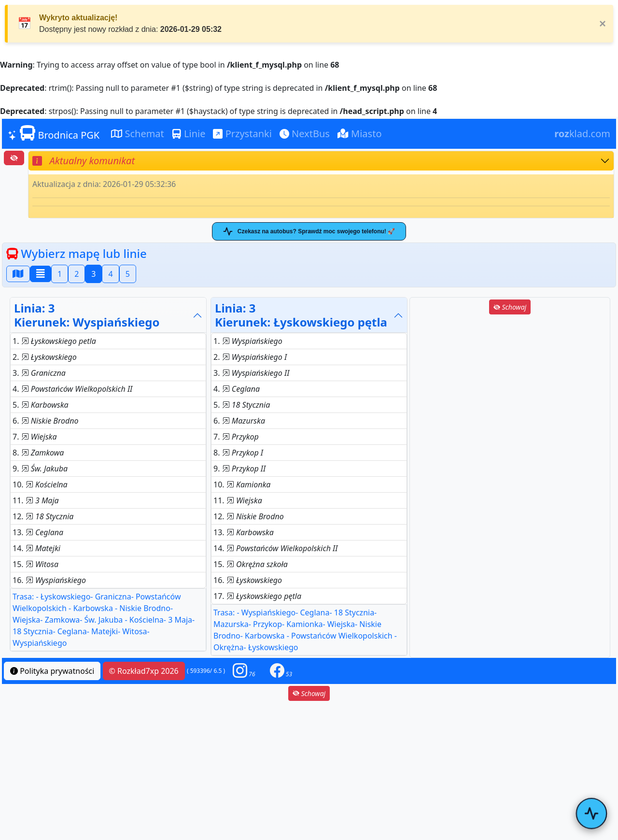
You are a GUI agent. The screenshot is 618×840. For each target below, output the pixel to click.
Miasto (360, 134)
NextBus (305, 134)
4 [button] (110, 274)
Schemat (138, 134)
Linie (189, 134)
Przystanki (242, 134)
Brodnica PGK (54, 133)
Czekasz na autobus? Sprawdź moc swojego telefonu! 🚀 (309, 231)
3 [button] (93, 274)
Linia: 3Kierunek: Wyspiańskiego (87, 315)
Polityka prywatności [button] (52, 671)
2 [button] (77, 274)
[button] (244, 671)
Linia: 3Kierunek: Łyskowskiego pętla (301, 315)
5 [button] (128, 274)
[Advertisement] (510, 384)
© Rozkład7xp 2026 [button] (144, 671)
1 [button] (60, 274)
